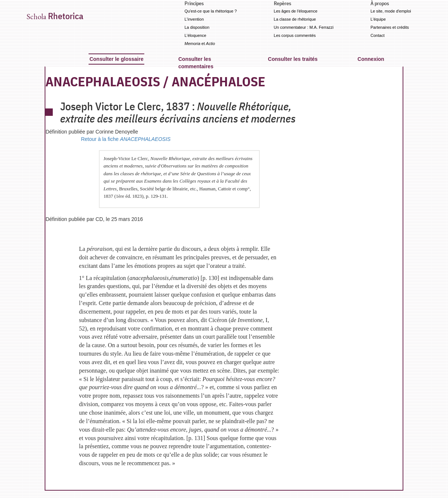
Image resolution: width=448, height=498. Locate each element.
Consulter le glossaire (116, 59)
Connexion (371, 59)
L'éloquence (195, 35)
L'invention (194, 19)
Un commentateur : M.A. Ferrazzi (304, 27)
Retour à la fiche (126, 139)
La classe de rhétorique (295, 19)
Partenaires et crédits (390, 27)
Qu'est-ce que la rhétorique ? (211, 11)
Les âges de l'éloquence (296, 11)
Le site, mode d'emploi (391, 11)
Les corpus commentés (295, 35)
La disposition (197, 27)
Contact (378, 35)
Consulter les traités (293, 59)
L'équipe (378, 19)
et (200, 44)
